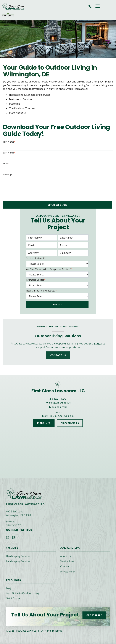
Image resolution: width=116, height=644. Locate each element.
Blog (9, 590)
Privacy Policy (68, 574)
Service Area (67, 564)
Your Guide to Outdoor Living (23, 596)
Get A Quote (13, 601)
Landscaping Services (18, 564)
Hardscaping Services (18, 558)
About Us (66, 558)
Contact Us (66, 569)
